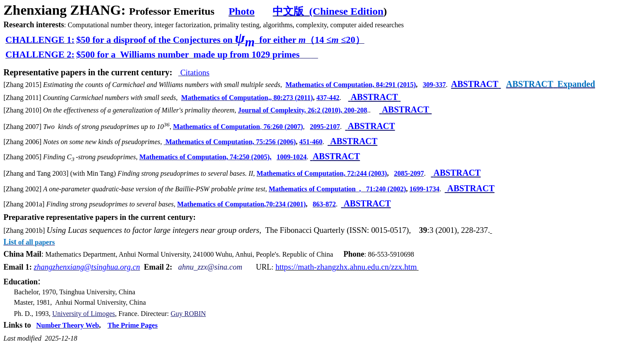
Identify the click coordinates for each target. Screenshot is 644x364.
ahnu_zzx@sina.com (210, 267)
